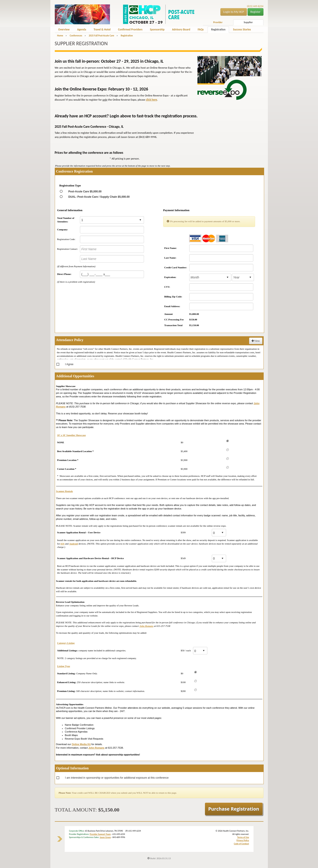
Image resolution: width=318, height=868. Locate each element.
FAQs (201, 29)
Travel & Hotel (102, 29)
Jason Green (105, 837)
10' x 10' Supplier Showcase (72, 435)
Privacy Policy (243, 840)
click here (151, 100)
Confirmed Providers (130, 29)
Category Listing (66, 643)
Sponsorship (157, 29)
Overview (64, 29)
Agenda (82, 29)
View (256, 341)
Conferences (76, 36)
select (140, 220)
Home (60, 36)
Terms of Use (243, 837)
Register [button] (256, 12)
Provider (218, 22)
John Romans (146, 626)
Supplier (248, 22)
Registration (218, 29)
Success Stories (242, 29)
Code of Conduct (241, 844)
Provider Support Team (100, 834)
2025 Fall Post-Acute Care (101, 36)
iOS (62, 544)
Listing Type (64, 666)
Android (74, 544)
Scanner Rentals (65, 491)
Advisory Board (181, 29)
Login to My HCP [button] (234, 12)
